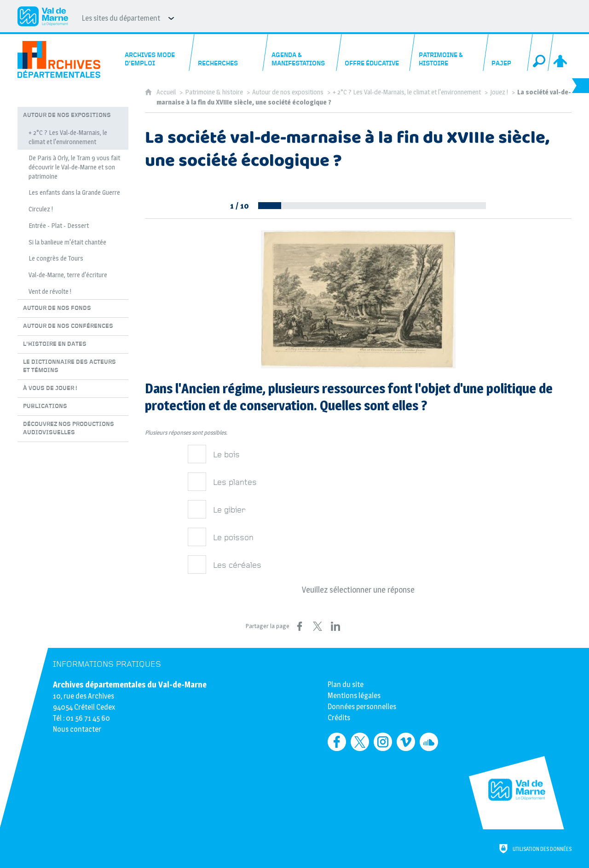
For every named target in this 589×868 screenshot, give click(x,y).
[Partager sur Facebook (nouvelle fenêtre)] (300, 626)
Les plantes (235, 482)
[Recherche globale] (540, 52)
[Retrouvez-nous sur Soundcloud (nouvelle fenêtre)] (429, 742)
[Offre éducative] (376, 52)
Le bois (226, 455)
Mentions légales (354, 696)
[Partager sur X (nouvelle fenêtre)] (318, 626)
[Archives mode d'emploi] (156, 52)
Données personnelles (362, 707)
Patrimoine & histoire (214, 92)
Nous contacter (77, 729)
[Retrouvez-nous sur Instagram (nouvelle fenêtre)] (383, 742)
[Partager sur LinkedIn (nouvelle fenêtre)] (335, 626)
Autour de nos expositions (288, 92)
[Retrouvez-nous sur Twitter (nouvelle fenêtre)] (360, 742)
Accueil (167, 92)
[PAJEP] (508, 52)
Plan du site (346, 684)
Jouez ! (499, 92)
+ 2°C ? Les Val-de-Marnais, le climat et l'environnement (407, 92)
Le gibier (229, 510)
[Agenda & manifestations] (303, 52)
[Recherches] (229, 52)
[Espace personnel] (561, 52)
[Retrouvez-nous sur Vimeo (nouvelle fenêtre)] (406, 742)
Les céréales (237, 565)
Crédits (339, 718)
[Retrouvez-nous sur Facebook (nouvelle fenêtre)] (337, 742)
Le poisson (233, 538)
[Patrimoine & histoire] (449, 52)
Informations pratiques (107, 664)
